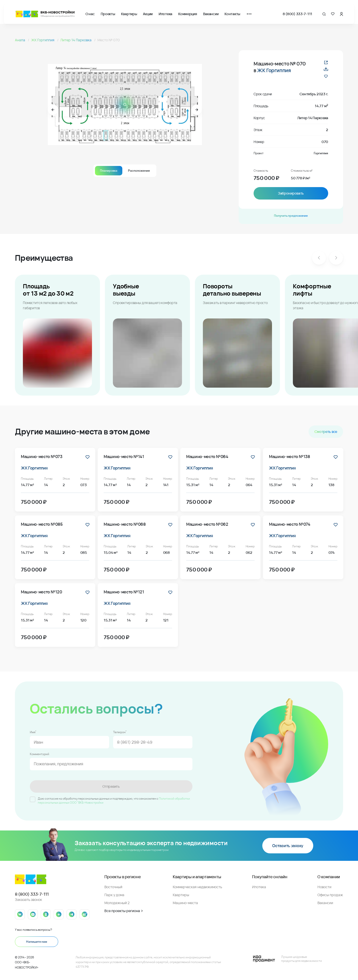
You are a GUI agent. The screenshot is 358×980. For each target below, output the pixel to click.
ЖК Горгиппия (43, 40)
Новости (324, 887)
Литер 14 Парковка (76, 40)
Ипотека (165, 14)
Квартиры (129, 14)
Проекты (108, 14)
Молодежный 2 (117, 903)
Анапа (20, 40)
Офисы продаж (330, 895)
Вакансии (211, 14)
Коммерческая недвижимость (197, 887)
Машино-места (185, 903)
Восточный (113, 887)
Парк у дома (114, 895)
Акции (148, 14)
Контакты (232, 14)
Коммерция (188, 14)
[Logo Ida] (287, 959)
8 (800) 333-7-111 (297, 14)
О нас (90, 14)
